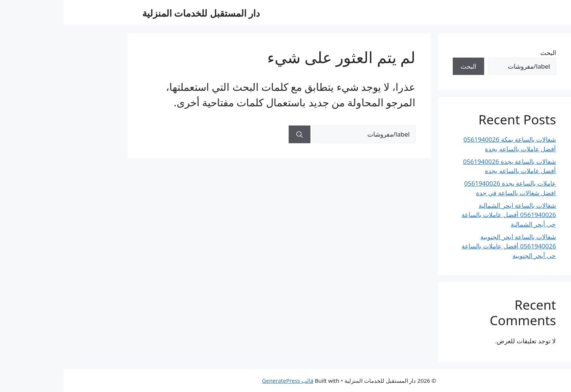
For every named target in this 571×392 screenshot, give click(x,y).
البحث (485, 53)
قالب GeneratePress (224, 381)
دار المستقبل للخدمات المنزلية (138, 13)
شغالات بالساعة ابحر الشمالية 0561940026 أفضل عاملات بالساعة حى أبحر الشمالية (445, 215)
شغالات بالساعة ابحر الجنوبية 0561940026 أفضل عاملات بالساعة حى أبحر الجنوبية (445, 246)
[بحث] (236, 134)
